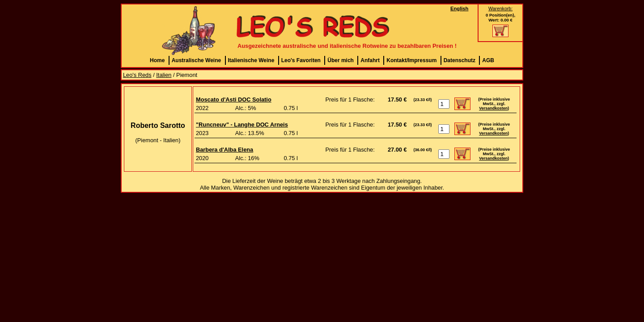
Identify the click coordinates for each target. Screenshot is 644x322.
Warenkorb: (500, 8)
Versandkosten (493, 108)
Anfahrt (370, 60)
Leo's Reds (137, 75)
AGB (488, 60)
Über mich (341, 60)
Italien (164, 75)
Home (157, 60)
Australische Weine (196, 60)
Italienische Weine (251, 60)
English (459, 8)
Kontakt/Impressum (411, 60)
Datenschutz (460, 60)
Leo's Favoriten (301, 60)
